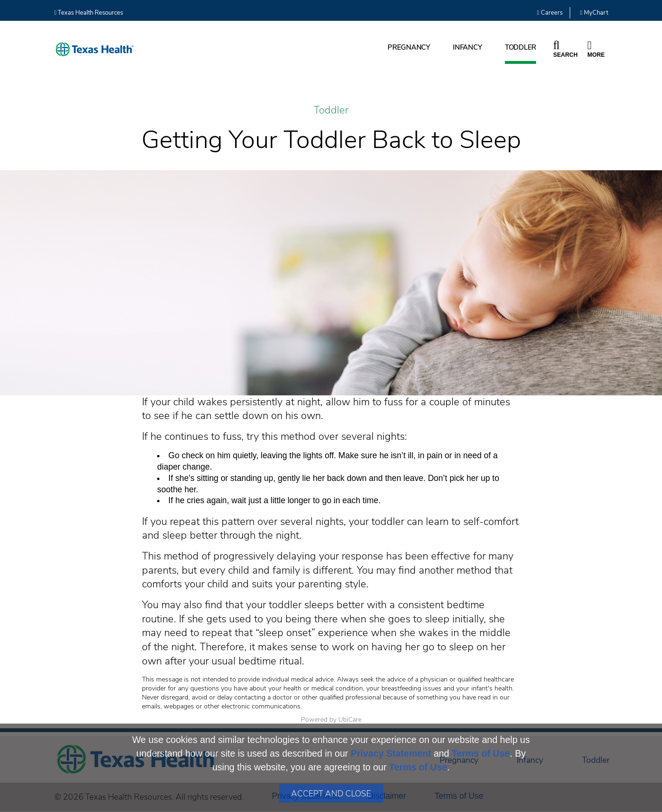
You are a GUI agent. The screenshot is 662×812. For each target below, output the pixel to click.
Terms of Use (481, 753)
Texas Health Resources (89, 13)
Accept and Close (331, 794)
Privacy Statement (391, 753)
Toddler (521, 47)
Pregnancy (409, 47)
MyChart (594, 13)
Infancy (467, 47)
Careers (550, 13)
